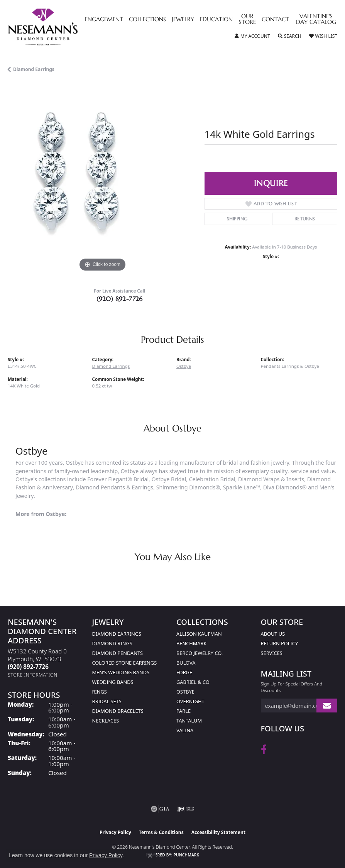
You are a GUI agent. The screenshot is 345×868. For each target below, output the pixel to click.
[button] (252, 36)
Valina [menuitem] (185, 730)
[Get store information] (33, 675)
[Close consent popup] (150, 856)
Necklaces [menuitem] (106, 721)
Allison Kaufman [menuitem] (199, 634)
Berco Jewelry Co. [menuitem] (200, 653)
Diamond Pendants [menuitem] (118, 653)
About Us (273, 634)
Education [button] (216, 20)
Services (272, 653)
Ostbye (184, 366)
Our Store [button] (247, 19)
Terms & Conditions (161, 832)
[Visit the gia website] (160, 809)
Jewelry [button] (183, 20)
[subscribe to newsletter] (327, 706)
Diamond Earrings (34, 69)
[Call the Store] (28, 667)
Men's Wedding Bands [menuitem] (121, 672)
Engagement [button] (104, 20)
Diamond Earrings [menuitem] (117, 634)
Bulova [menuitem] (186, 663)
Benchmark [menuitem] (191, 643)
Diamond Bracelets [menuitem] (118, 711)
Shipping (237, 219)
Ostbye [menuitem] (185, 692)
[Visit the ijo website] (186, 809)
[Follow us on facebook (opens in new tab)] (264, 750)
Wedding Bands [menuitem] (113, 682)
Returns (305, 219)
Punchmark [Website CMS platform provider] (187, 855)
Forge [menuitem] (184, 672)
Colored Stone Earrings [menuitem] (125, 663)
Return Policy (280, 643)
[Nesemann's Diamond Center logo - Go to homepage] (61, 27)
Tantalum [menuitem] (189, 721)
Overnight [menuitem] (190, 701)
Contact (275, 20)
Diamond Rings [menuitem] (112, 643)
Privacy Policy (115, 832)
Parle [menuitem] (183, 711)
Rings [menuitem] (100, 692)
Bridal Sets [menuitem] (107, 701)
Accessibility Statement (218, 832)
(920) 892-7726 (120, 299)
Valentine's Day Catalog (316, 19)
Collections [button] (147, 20)
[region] (102, 179)
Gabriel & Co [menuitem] (193, 682)
